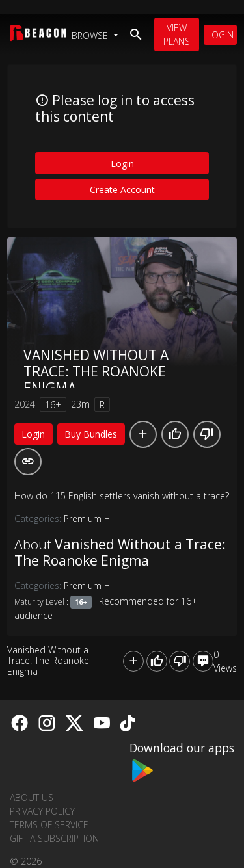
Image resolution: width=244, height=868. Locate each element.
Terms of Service (49, 825)
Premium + (87, 519)
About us (32, 797)
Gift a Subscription (54, 838)
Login (220, 35)
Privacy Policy (42, 811)
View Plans (177, 34)
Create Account (122, 190)
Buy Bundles (91, 434)
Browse (91, 35)
